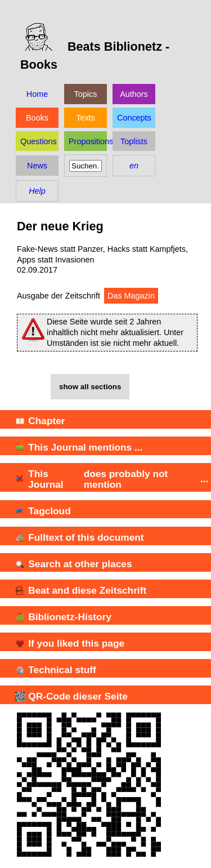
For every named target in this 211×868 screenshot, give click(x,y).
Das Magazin (131, 296)
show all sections (90, 387)
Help (37, 191)
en (134, 166)
